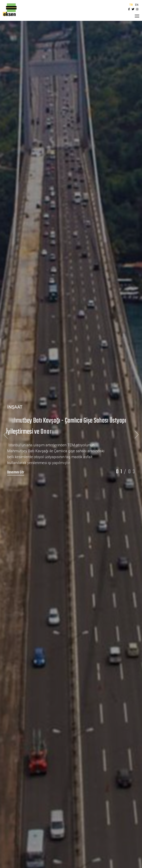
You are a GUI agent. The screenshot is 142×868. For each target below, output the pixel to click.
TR (131, 5)
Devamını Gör (16, 472)
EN (137, 5)
